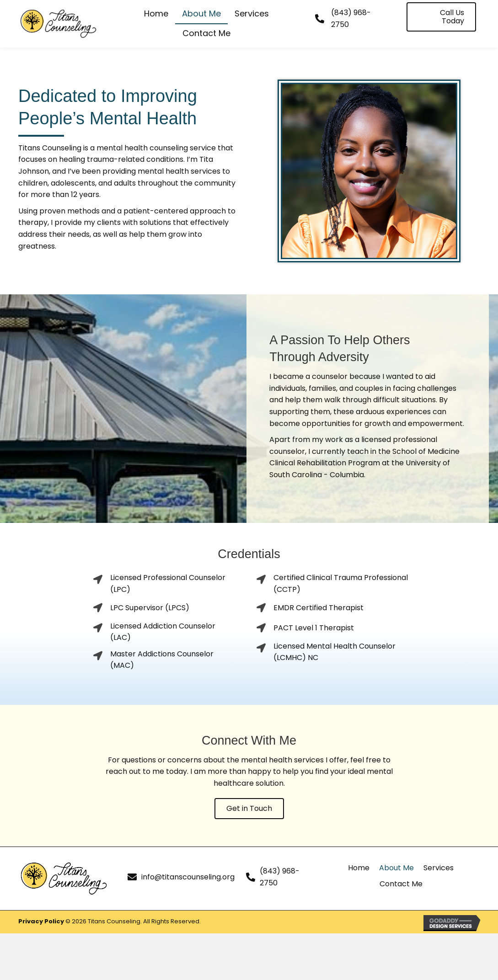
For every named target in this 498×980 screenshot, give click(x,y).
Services (439, 868)
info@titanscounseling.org (188, 877)
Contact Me (401, 884)
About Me (396, 868)
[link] (156, 14)
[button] (441, 17)
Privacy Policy (41, 921)
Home (359, 868)
